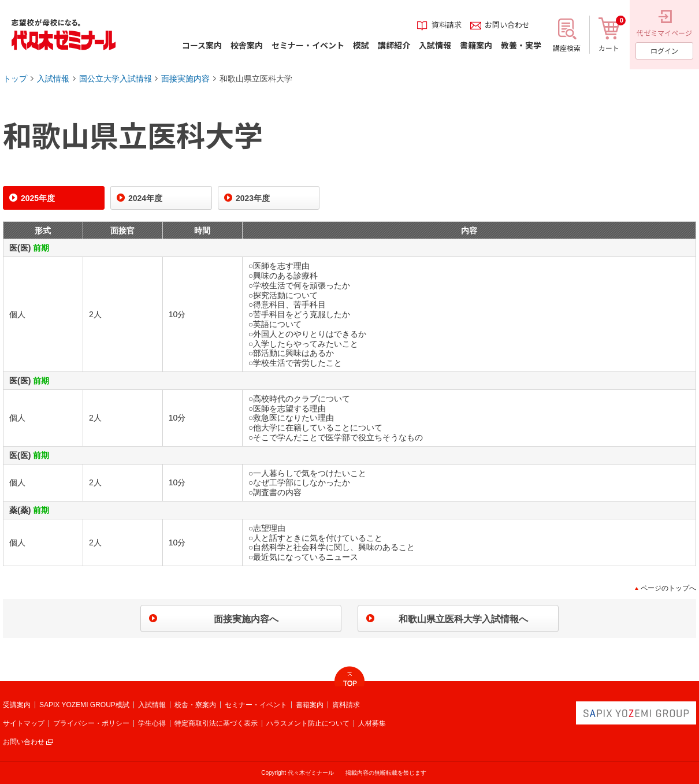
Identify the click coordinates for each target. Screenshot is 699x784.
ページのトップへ (668, 588)
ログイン (664, 51)
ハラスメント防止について (308, 723)
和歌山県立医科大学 (256, 79)
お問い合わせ (24, 742)
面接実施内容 (185, 79)
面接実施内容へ (246, 619)
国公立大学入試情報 (116, 79)
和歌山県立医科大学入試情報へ (463, 619)
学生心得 (152, 723)
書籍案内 (310, 705)
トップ (15, 79)
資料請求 (346, 705)
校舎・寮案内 (195, 705)
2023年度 (253, 198)
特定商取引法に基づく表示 (216, 723)
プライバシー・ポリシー (91, 723)
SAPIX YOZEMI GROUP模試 (84, 705)
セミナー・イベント (256, 705)
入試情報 (53, 79)
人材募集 (372, 723)
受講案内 (17, 705)
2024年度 (145, 198)
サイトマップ (24, 723)
